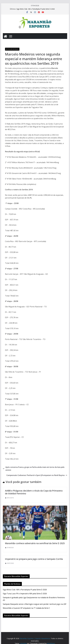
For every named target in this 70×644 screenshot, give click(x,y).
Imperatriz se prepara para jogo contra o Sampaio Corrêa (34, 559)
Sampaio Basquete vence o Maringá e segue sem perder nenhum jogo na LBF (35, 604)
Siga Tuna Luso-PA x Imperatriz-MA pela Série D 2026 (25, 594)
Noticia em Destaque (12, 49)
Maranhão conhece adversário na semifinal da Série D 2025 (35, 543)
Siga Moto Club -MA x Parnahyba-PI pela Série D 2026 (36, 9)
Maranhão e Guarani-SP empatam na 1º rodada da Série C (26, 608)
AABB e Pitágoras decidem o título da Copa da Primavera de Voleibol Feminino (34, 492)
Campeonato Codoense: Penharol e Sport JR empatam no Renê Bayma (37, 475)
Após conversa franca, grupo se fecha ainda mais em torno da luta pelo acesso (34, 469)
